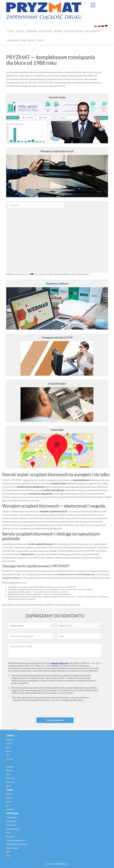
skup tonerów (27, 554)
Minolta (9, 770)
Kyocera (10, 759)
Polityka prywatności (15, 840)
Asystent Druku (73, 31)
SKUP (23, 40)
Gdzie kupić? (12, 817)
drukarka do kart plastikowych (31, 487)
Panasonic (11, 778)
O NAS (40, 40)
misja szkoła (92, 31)
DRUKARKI (32, 31)
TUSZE (10, 31)
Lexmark (10, 767)
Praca (9, 833)
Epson (9, 751)
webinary (13, 40)
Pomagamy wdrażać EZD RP (57, 337)
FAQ (8, 856)
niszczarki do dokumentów (40, 494)
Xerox (9, 786)
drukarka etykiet (59, 483)
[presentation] (64, 709)
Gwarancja (11, 821)
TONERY (20, 31)
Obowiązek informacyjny (17, 844)
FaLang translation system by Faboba (9, 729)
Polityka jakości (13, 829)
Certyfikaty (11, 825)
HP (7, 755)
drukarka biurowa (81, 480)
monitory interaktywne (54, 490)
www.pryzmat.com (59, 663)
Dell (8, 747)
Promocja (10, 836)
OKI (8, 774)
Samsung (10, 782)
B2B (8, 852)
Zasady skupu (12, 848)
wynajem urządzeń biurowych (54, 511)
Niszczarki (45, 31)
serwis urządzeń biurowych (41, 544)
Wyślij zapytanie (55, 720)
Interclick (60, 864)
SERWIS (58, 31)
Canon (9, 743)
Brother (10, 740)
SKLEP (32, 40)
